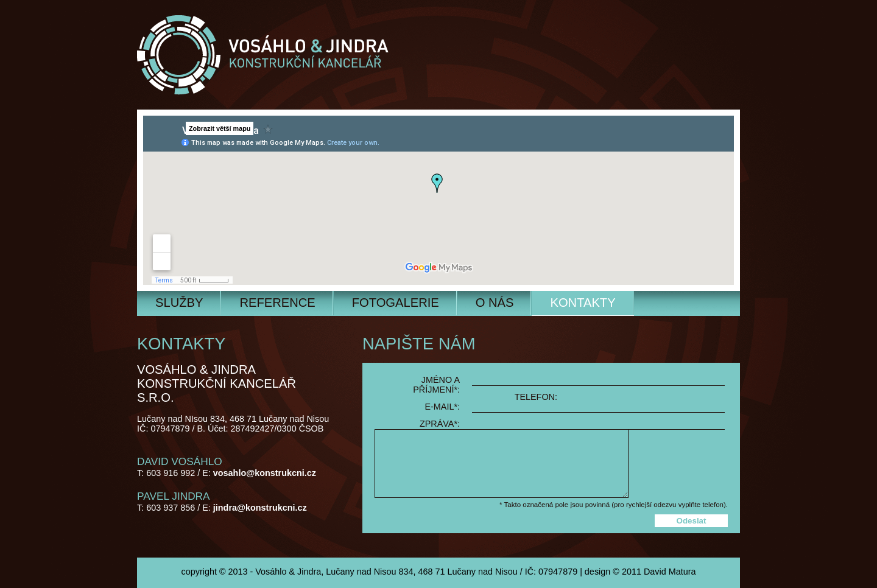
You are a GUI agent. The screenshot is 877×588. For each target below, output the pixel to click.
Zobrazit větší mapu (220, 128)
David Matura (670, 572)
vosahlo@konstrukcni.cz (265, 473)
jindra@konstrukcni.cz (260, 508)
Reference (277, 303)
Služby (179, 303)
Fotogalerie (396, 303)
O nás (495, 303)
